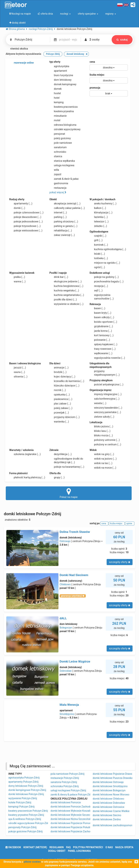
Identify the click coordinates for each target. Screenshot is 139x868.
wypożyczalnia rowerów (107, 358)
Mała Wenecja (69, 705)
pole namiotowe (61, 143)
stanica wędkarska (62, 161)
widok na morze (103, 468)
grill (96, 240)
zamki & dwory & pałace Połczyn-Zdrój (72, 795)
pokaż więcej (58, 192)
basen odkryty (102, 317)
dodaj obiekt (57, 851)
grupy (57, 477)
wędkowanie (101, 353)
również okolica (17, 49)
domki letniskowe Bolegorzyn (109, 790)
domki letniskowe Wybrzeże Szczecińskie (74, 815)
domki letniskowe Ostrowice (109, 807)
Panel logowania (79, 851)
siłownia (18, 377)
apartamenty (21, 203)
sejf (96, 290)
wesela (98, 403)
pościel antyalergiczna (106, 384)
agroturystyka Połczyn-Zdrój (24, 778)
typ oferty (55, 62)
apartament (58, 71)
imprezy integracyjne (105, 394)
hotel (54, 98)
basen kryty (100, 313)
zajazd (55, 174)
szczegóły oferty (119, 562)
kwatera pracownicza (64, 107)
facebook (13, 847)
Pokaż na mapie (69, 493)
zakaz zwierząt (62, 235)
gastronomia (59, 183)
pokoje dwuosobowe (25, 217)
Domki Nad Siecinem (74, 575)
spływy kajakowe (103, 344)
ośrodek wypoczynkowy (65, 129)
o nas (109, 847)
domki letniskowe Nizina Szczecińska (71, 819)
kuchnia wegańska (64, 290)
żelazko (98, 226)
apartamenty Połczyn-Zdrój (24, 782)
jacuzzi (18, 368)
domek (56, 89)
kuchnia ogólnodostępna (108, 249)
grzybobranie (101, 326)
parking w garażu (63, 226)
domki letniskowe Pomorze (66, 802)
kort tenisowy (102, 335)
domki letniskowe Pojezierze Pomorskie (73, 823)
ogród (97, 267)
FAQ (68, 847)
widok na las (101, 463)
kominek (99, 245)
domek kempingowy (63, 84)
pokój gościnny (60, 138)
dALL (63, 618)
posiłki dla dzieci (63, 299)
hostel (55, 93)
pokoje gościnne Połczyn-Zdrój (26, 831)
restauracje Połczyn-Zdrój (65, 778)
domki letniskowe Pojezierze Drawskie (114, 774)
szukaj (122, 40)
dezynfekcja (61, 454)
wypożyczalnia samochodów (102, 297)
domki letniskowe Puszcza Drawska (113, 778)
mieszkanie (58, 116)
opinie (130, 524)
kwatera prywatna (62, 111)
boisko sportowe (103, 322)
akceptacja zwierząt (65, 203)
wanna (17, 281)
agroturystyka (59, 66)
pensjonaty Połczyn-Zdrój (23, 827)
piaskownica (61, 399)
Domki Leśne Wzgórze (75, 661)
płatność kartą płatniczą (27, 477)
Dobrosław (66, 671)
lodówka (99, 258)
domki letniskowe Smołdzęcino (110, 786)
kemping (57, 102)
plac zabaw (60, 404)
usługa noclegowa (62, 165)
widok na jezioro (103, 459)
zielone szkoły (102, 417)
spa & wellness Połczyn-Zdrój (25, 819)
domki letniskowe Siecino (107, 815)
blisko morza (101, 435)
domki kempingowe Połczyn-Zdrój (27, 790)
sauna (17, 372)
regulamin (57, 847)
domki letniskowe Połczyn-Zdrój (26, 794)
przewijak (59, 413)
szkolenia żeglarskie (25, 454)
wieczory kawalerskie (106, 408)
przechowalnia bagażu (107, 281)
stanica (56, 156)
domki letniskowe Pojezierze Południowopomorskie (79, 827)
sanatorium (58, 147)
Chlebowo (65, 584)
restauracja (58, 188)
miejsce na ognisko (105, 263)
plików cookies (32, 862)
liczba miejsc (97, 75)
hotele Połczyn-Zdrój (20, 802)
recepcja (99, 286)
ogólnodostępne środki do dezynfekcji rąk (66, 460)
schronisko (58, 152)
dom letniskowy (61, 80)
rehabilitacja (61, 231)
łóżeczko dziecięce (64, 386)
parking (58, 217)
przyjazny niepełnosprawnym (105, 373)
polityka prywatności (88, 847)
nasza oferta (124, 847)
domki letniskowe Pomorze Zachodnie (72, 807)
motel (55, 120)
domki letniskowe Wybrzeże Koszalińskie (73, 811)
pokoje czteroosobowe (26, 212)
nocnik (58, 390)
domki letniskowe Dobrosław (109, 803)
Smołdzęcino (67, 714)
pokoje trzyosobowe (25, 226)
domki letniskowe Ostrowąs (108, 782)
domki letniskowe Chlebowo (108, 799)
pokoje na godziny (104, 277)
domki (17, 208)
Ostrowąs (65, 541)
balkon (98, 208)
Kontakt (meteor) (35, 847)
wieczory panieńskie (105, 412)
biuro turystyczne (61, 75)
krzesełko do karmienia (67, 381)
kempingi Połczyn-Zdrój (22, 807)
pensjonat (57, 134)
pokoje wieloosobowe (26, 231)
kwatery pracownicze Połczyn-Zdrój (28, 811)
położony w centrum (105, 444)
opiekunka (60, 395)
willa (54, 170)
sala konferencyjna (104, 399)
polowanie (100, 340)
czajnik (98, 236)
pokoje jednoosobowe (26, 222)
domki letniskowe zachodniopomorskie (115, 825)
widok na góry (102, 454)
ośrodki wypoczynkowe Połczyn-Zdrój (29, 823)
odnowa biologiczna (63, 125)
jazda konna (101, 331)
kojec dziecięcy (62, 377)
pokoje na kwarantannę (67, 467)
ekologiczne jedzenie (66, 281)
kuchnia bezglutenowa (66, 286)
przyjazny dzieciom (65, 417)
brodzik (58, 372)
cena (92, 62)
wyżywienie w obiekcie (66, 304)
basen (97, 308)
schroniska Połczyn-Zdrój (65, 786)
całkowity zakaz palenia (67, 208)
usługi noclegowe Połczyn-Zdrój (68, 790)
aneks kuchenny (103, 203)
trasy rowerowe (102, 349)
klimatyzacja (101, 212)
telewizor (99, 222)
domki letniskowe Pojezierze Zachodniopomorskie (79, 831)
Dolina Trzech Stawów (75, 532)
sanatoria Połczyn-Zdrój (64, 782)
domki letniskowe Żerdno (107, 819)
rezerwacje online (22, 63)
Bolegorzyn (66, 628)
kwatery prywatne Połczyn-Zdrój (26, 815)
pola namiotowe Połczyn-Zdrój (67, 774)
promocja (95, 88)
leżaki (97, 254)
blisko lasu (100, 431)
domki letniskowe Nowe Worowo (111, 795)
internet (58, 212)
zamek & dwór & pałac (64, 179)
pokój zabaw (61, 408)
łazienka (99, 217)
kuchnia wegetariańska (67, 295)
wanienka (59, 422)
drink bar (59, 277)
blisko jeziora (101, 426)
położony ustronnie (105, 440)
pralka (17, 277)
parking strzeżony (64, 222)
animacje (59, 368)
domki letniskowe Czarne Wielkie (111, 811)
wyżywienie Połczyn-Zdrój (23, 798)
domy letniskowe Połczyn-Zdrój (26, 786)
